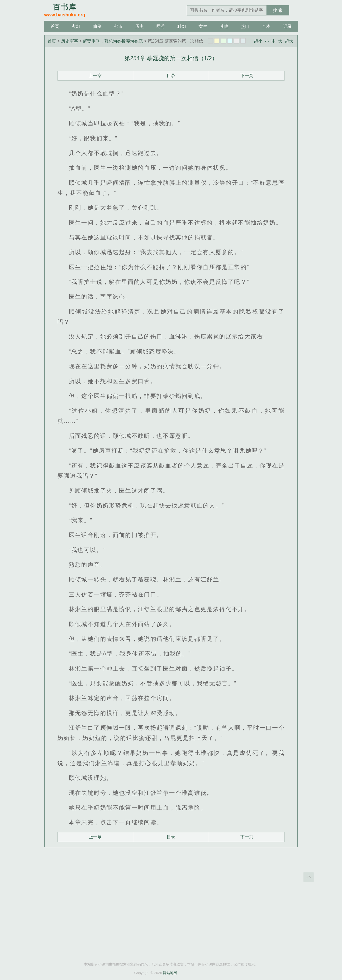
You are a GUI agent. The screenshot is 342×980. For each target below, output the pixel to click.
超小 (258, 41)
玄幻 (76, 26)
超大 (289, 41)
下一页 (247, 76)
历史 (139, 26)
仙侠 (97, 26)
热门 (245, 26)
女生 (203, 26)
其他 (224, 26)
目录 (171, 76)
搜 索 (278, 10)
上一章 (95, 76)
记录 (287, 26)
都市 (118, 26)
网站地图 (170, 973)
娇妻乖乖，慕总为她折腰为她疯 (113, 41)
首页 (55, 26)
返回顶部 (309, 877)
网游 (161, 26)
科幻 (182, 26)
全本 (266, 26)
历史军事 (70, 41)
